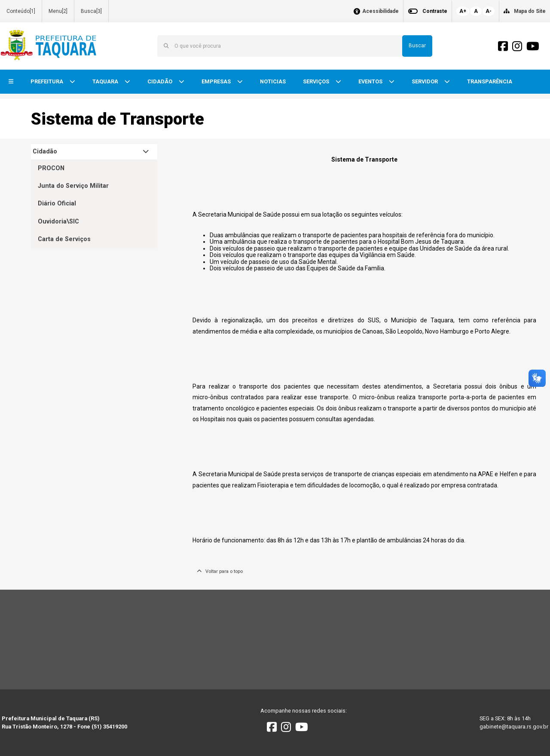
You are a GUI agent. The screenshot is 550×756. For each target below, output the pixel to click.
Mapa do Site (530, 11)
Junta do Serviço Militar (73, 186)
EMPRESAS (217, 81)
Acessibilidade (380, 11)
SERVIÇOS (317, 81)
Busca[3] (91, 11)
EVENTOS (371, 81)
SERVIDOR (425, 81)
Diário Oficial (57, 204)
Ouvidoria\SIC (58, 222)
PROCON (51, 168)
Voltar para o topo (220, 571)
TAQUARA (106, 81)
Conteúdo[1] (21, 11)
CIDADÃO (160, 81)
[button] (11, 82)
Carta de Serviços (64, 239)
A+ (463, 11)
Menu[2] (58, 11)
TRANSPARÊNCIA (490, 81)
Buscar (417, 46)
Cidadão (45, 152)
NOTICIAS (273, 81)
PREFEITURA (47, 81)
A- (489, 11)
